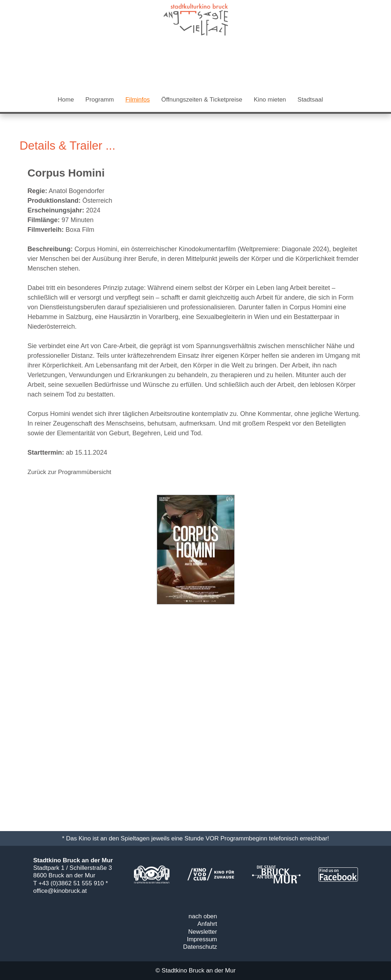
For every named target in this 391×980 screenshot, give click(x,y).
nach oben (203, 916)
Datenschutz (200, 947)
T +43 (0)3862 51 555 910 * (71, 883)
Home (66, 100)
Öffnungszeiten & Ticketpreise (202, 100)
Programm (100, 100)
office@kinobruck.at (60, 891)
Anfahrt (207, 924)
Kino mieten (270, 100)
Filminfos (138, 100)
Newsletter (203, 932)
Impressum (202, 939)
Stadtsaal (310, 100)
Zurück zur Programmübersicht (69, 472)
